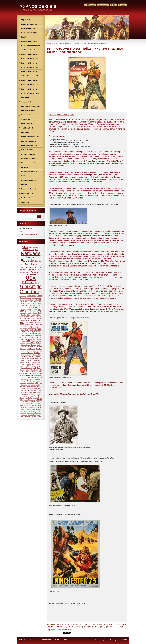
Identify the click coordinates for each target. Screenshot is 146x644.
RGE (39, 387)
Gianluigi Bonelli (28, 357)
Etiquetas (51, 624)
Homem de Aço (36, 366)
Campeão (23, 313)
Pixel (37, 358)
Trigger (35, 313)
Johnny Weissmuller (33, 377)
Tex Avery (38, 335)
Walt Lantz (38, 375)
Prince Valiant (31, 347)
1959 (29, 313)
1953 (26, 322)
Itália (27, 373)
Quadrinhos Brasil (36, 390)
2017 (30, 379)
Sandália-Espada (36, 417)
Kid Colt (27, 390)
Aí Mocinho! (37, 392)
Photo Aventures (35, 333)
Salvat (29, 303)
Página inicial (51, 43)
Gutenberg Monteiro (34, 413)
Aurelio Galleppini (26, 309)
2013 (35, 305)
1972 (33, 324)
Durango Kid (33, 388)
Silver (23, 305)
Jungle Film (23, 337)
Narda (33, 341)
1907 (35, 411)
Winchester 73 (61, 624)
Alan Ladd (23, 383)
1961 (39, 311)
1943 (24, 364)
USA (85, 627)
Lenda (39, 339)
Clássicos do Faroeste (28, 403)
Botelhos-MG (24, 411)
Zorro (34, 303)
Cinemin (38, 261)
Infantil (39, 270)
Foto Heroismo (35, 402)
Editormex (87, 624)
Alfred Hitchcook (66, 630)
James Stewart (97, 624)
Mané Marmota (37, 298)
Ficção (23, 349)
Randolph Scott (31, 405)
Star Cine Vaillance (32, 351)
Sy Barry (39, 343)
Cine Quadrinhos (30, 400)
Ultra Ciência (32, 407)
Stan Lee (23, 347)
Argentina (38, 322)
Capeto (33, 345)
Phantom (33, 372)
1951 (37, 383)
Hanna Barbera (25, 298)
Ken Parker (30, 317)
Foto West (31, 383)
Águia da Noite (34, 373)
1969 (40, 337)
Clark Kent (24, 339)
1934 (22, 400)
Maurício (39, 347)
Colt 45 (37, 396)
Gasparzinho (30, 335)
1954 (33, 315)
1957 (22, 311)
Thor (27, 333)
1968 (33, 318)
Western (79, 627)
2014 (22, 330)
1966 (27, 311)
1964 (89, 627)
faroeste (39, 409)
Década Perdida (33, 326)
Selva (33, 258)
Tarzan (39, 405)
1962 (22, 324)
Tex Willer (39, 317)
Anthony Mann (108, 624)
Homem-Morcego (26, 355)
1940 (30, 411)
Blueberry (39, 318)
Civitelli (31, 337)
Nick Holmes (34, 370)
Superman (32, 385)
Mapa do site (104, 5)
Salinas (32, 322)
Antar (30, 392)
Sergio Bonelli (36, 332)
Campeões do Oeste (28, 394)
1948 (38, 315)
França (103, 627)
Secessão (37, 330)
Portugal (29, 305)
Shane (38, 381)
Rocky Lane (29, 375)
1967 (40, 309)
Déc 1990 (23, 377)
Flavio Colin (25, 388)
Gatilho (31, 396)
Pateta (23, 341)
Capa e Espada (31, 362)
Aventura (24, 415)
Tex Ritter (33, 311)
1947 (34, 368)
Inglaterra (24, 328)
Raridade (124, 624)
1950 (57, 627)
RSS (114, 5)
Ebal (28, 257)
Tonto (39, 303)
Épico (22, 300)
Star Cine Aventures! (114, 627)
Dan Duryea (96, 627)
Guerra (22, 398)
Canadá (28, 324)
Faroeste (117, 624)
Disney (39, 296)
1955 (28, 341)
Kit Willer (24, 320)
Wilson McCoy (26, 345)
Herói (39, 345)
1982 (31, 330)
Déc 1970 (38, 268)
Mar (29, 366)
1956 (36, 337)
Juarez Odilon (31, 343)
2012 (21, 318)
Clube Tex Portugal (30, 302)
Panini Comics (25, 272)
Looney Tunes (31, 409)
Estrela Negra (25, 332)
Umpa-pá (22, 317)
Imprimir (123, 5)
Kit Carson (24, 392)
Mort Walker (30, 358)
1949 (39, 362)
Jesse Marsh (31, 364)
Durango (27, 318)
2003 (27, 330)
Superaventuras (29, 250)
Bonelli (38, 307)
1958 (29, 315)
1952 (33, 307)
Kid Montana (32, 328)
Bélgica (37, 283)
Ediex (81, 624)
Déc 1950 (29, 267)
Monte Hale (31, 381)
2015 (35, 309)
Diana (27, 372)
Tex (21, 265)
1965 (23, 335)
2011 (37, 324)
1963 (22, 333)
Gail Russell (31, 349)
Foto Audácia (32, 415)
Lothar (28, 370)
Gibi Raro (72, 627)
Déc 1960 (51, 627)
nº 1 (37, 250)
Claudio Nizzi (37, 355)
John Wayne (38, 398)
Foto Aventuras (72, 624)
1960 (35, 320)
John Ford (56, 630)
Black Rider (32, 339)
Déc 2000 (23, 270)
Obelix (39, 328)
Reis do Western (26, 368)
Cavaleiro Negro (31, 387)
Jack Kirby (37, 353)
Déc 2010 (32, 270)
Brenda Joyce (29, 300)
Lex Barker (29, 398)
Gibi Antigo (64, 627)
